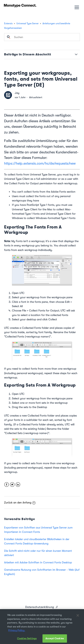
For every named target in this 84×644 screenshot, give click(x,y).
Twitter (12, 485)
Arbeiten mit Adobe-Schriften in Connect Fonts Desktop (38, 562)
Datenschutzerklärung (40, 607)
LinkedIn (18, 485)
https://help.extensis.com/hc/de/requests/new (40, 163)
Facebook (7, 485)
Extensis (8, 23)
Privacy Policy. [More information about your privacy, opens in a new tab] (17, 633)
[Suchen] (42, 37)
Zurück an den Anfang (20, 502)
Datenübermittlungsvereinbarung (40, 612)
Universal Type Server (28, 23)
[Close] (78, 618)
